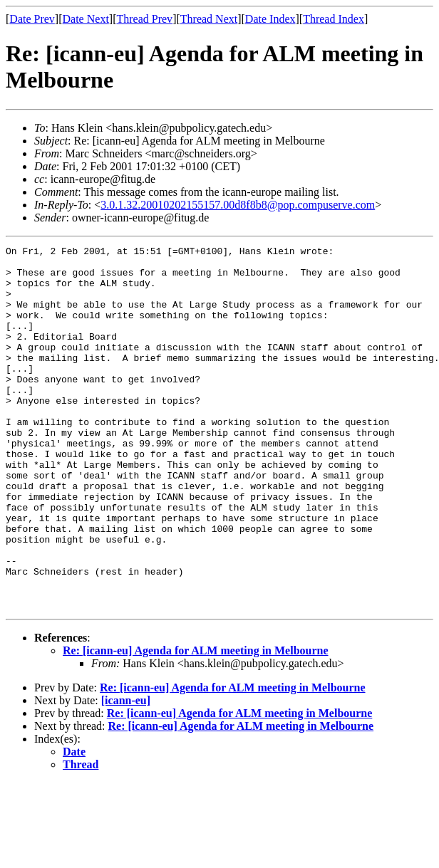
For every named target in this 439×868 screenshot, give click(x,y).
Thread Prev (144, 19)
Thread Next (209, 19)
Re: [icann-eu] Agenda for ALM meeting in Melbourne (196, 723)
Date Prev (32, 19)
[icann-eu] (126, 773)
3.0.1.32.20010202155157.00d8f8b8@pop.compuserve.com (238, 205)
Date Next (86, 19)
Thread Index (334, 19)
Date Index (270, 19)
